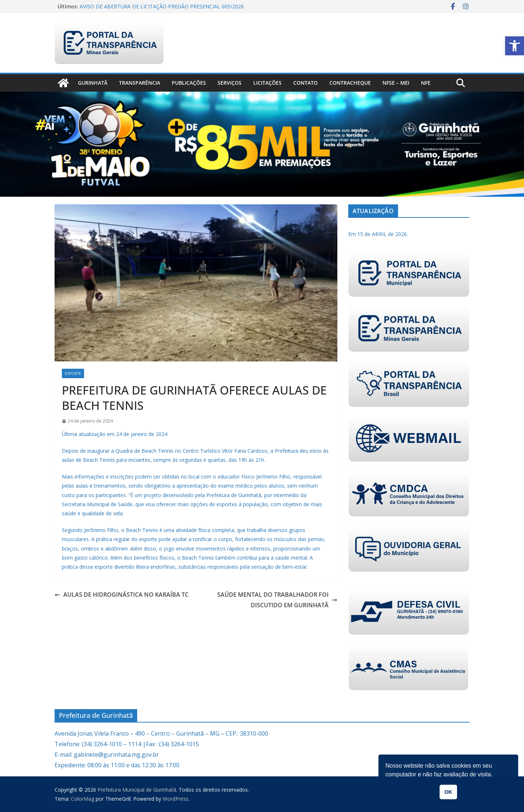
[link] (515, 46)
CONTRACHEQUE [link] (350, 83)
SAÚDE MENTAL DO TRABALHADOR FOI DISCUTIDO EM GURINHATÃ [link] (277, 600)
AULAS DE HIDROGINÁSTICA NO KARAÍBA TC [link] (122, 595)
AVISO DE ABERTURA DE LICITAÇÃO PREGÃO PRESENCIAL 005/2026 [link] (162, 6)
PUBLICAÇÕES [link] (189, 83)
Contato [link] (305, 83)
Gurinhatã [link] (93, 83)
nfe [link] (426, 83)
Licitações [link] (267, 83)
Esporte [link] (73, 373)
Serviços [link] (230, 83)
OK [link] (448, 792)
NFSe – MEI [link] (396, 83)
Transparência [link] (140, 83)
